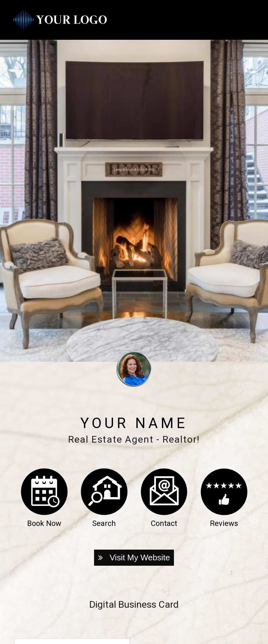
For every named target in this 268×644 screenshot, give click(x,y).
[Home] (60, 20)
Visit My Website (134, 558)
